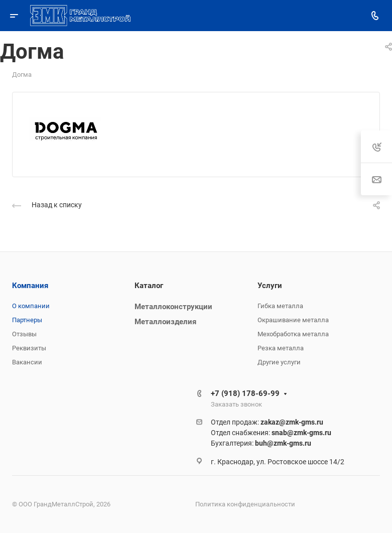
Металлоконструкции (173, 307)
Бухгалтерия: (261, 443)
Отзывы (24, 334)
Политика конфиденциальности (245, 504)
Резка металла (281, 348)
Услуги (270, 286)
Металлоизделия (165, 322)
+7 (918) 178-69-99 (245, 393)
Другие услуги (279, 362)
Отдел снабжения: (271, 433)
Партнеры (27, 320)
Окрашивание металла (293, 320)
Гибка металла (280, 306)
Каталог (149, 286)
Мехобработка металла (293, 334)
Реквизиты (29, 348)
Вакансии (27, 362)
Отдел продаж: (267, 422)
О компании (31, 306)
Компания (30, 286)
